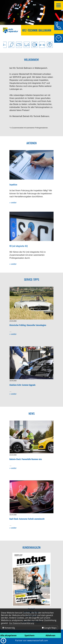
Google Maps (49, 628)
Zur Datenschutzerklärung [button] (22, 623)
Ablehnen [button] (50, 635)
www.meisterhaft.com (38, 640)
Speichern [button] (30, 635)
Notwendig (9, 628)
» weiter (13, 203)
